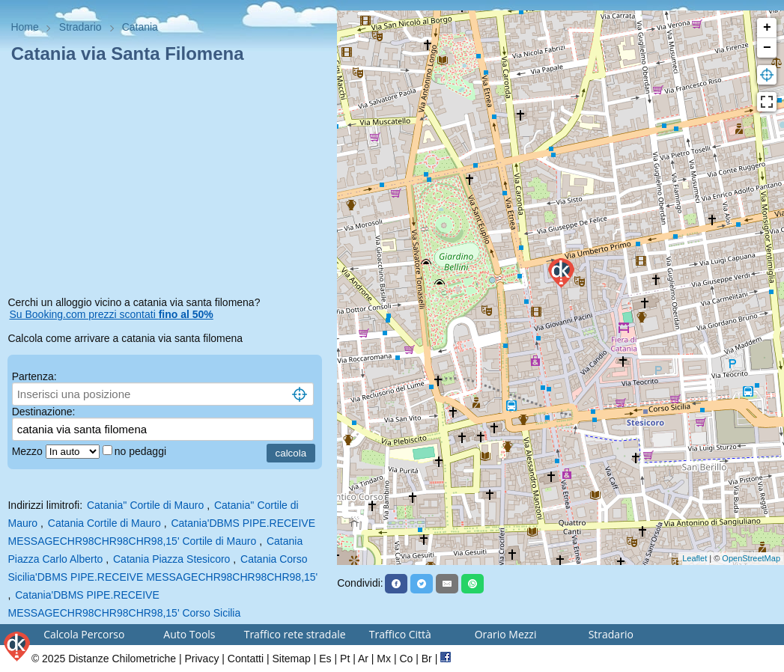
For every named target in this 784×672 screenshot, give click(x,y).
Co (406, 659)
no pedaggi (142, 451)
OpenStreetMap (751, 558)
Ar (363, 659)
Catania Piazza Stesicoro (171, 559)
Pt (345, 659)
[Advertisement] (168, 183)
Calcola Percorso (84, 634)
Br (427, 659)
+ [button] (767, 28)
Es (325, 659)
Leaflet (695, 558)
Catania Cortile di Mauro (104, 523)
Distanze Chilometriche (122, 659)
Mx (384, 659)
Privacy (202, 659)
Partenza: (34, 376)
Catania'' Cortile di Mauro (145, 505)
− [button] (767, 48)
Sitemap (292, 659)
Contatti (246, 659)
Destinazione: (44, 412)
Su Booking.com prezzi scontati (111, 314)
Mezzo (29, 451)
